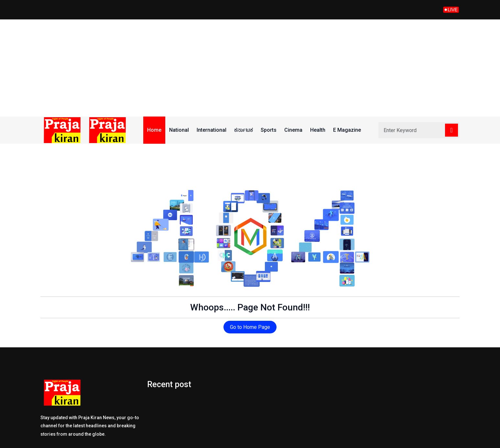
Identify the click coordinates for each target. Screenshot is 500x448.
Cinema (293, 130)
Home (154, 130)
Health (318, 130)
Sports (269, 130)
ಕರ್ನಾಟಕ (244, 130)
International (212, 130)
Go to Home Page (250, 327)
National (179, 130)
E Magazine (347, 130)
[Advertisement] (250, 68)
